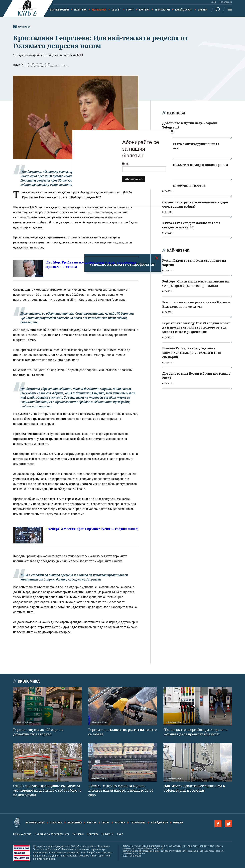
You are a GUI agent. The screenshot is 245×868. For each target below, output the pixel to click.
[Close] (172, 131)
